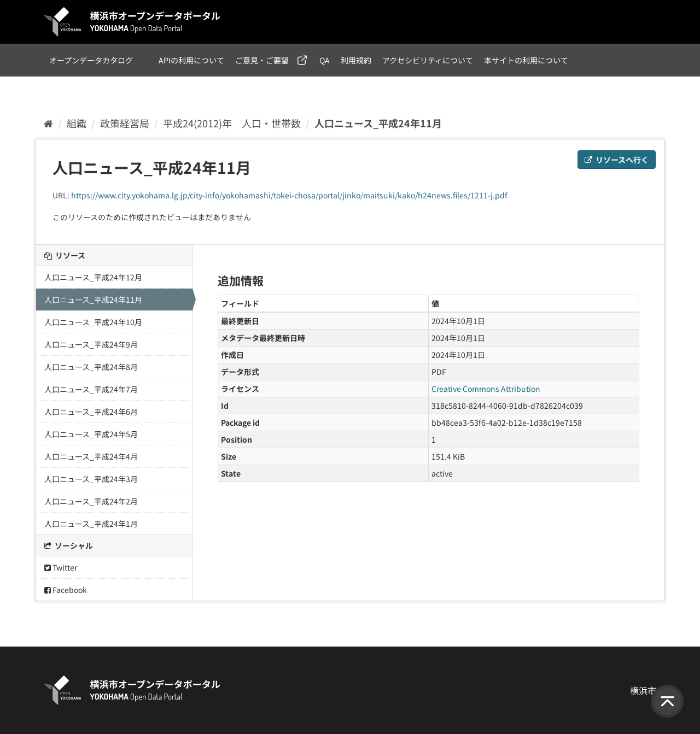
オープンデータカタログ (91, 60)
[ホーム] (48, 123)
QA (325, 60)
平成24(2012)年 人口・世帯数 (232, 123)
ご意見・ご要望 (262, 60)
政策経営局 (125, 123)
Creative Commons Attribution (486, 389)
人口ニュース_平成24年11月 (378, 123)
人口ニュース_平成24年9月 (91, 344)
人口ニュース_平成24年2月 (91, 501)
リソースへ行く (617, 160)
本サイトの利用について (526, 60)
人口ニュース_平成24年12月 (93, 277)
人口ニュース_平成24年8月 (91, 367)
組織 (77, 123)
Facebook (66, 590)
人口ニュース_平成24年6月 (91, 412)
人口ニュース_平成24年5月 (91, 434)
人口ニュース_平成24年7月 (91, 389)
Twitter (61, 567)
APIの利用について (191, 60)
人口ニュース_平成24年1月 (91, 524)
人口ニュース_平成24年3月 (91, 479)
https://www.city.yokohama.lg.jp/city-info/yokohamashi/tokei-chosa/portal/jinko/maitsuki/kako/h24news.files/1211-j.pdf (289, 195)
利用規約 (356, 60)
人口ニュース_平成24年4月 (91, 456)
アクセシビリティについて (428, 60)
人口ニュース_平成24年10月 (93, 322)
